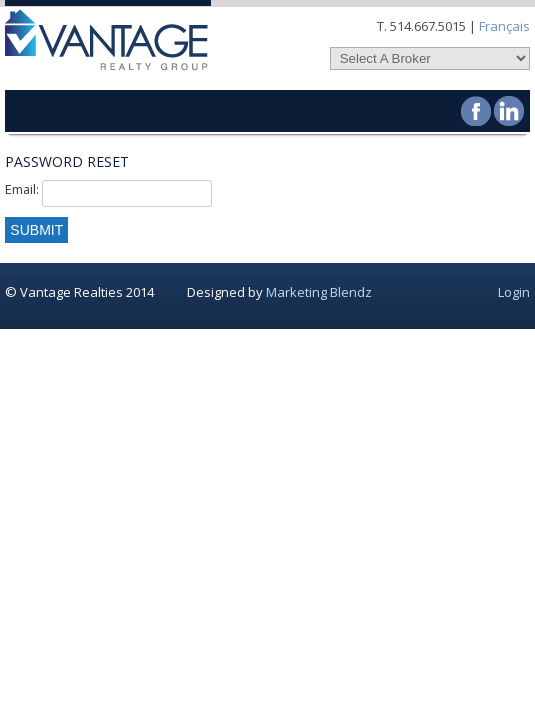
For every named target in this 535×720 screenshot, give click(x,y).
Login (514, 292)
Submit (36, 230)
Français (504, 26)
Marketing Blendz (319, 292)
